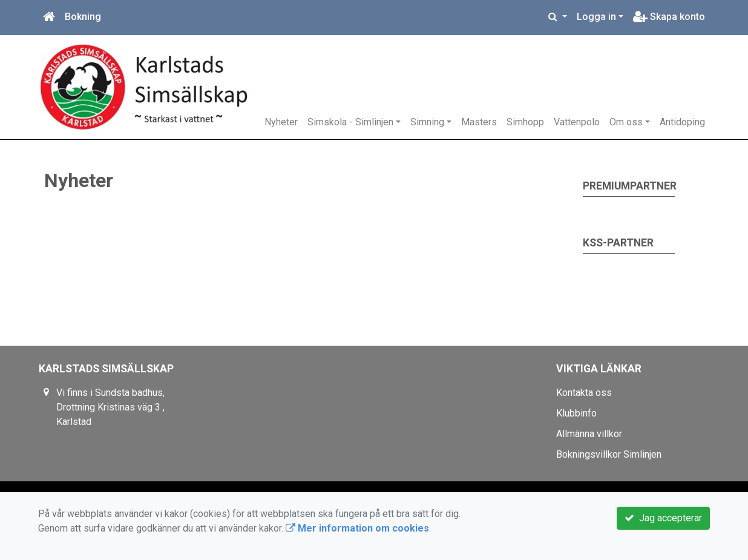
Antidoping (682, 122)
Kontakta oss (584, 393)
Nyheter (281, 122)
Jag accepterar (663, 518)
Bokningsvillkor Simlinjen (609, 454)
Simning (427, 122)
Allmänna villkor (589, 434)
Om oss (626, 122)
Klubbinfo (576, 413)
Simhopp (525, 122)
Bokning (83, 17)
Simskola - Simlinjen (350, 122)
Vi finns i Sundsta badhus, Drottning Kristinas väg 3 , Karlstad (110, 407)
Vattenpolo (577, 122)
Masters (479, 122)
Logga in (596, 17)
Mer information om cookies (357, 528)
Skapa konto (669, 17)
